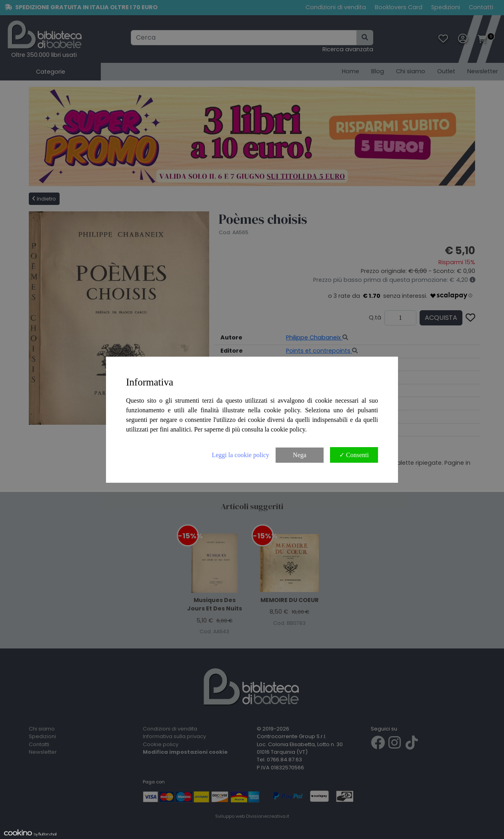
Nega (300, 455)
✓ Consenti (354, 455)
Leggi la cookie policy (240, 455)
